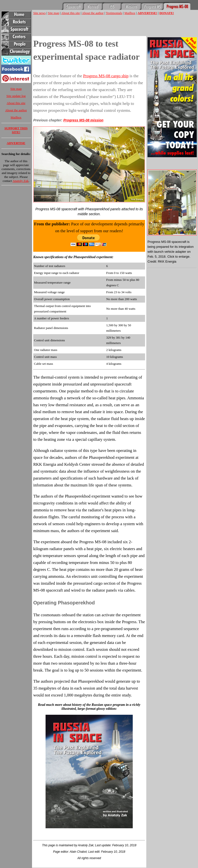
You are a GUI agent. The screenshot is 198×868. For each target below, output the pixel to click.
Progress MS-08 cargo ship (106, 76)
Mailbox (16, 117)
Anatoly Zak (21, 181)
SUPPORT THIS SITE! (16, 130)
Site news (39, 13)
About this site (16, 103)
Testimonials (114, 13)
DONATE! (167, 13)
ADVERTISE (16, 143)
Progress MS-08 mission (83, 120)
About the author (16, 110)
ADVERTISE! (147, 13)
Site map (16, 89)
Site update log (16, 96)
